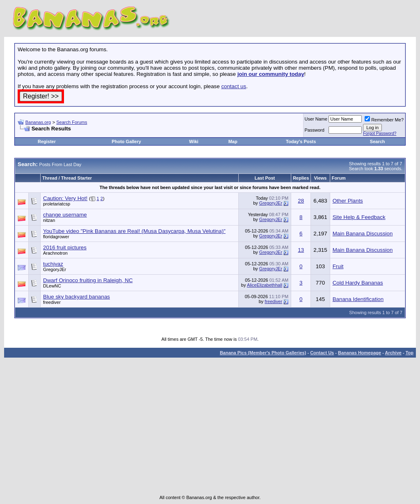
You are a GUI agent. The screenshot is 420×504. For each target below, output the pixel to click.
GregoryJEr (271, 203)
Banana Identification (358, 299)
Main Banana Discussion (363, 234)
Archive (393, 353)
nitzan (49, 220)
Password (315, 130)
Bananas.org (38, 122)
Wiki (194, 141)
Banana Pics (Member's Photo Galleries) (263, 353)
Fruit (338, 266)
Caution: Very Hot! (65, 198)
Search (378, 141)
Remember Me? (384, 120)
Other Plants (348, 201)
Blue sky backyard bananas (76, 297)
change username (65, 215)
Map (233, 141)
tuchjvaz (53, 264)
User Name (316, 119)
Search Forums (72, 122)
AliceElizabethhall (265, 285)
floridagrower (56, 237)
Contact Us (322, 353)
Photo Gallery (126, 141)
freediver (52, 302)
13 (301, 250)
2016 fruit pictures (65, 247)
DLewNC (52, 286)
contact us (234, 86)
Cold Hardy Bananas (358, 283)
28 (301, 201)
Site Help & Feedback (359, 217)
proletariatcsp (57, 204)
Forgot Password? (380, 133)
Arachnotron (55, 253)
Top (410, 353)
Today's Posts (301, 141)
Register (47, 141)
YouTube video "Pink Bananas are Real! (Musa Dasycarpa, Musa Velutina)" (134, 231)
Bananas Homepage (360, 353)
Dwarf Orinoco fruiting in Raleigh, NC (88, 280)
